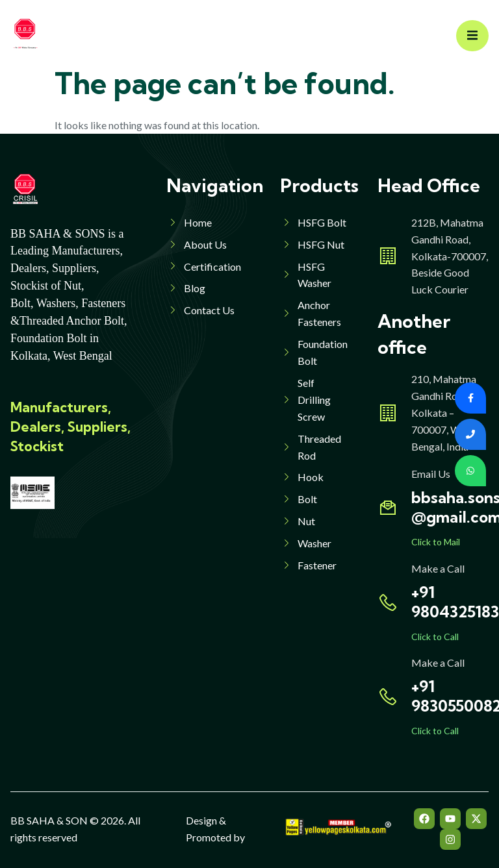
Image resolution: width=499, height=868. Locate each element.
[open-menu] (472, 36)
